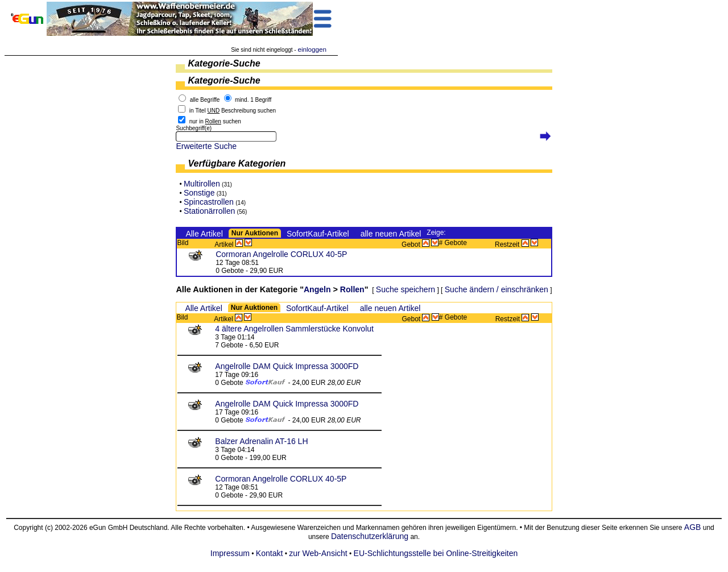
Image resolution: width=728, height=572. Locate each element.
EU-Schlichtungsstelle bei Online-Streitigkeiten (436, 553)
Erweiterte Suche (206, 146)
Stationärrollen (209, 211)
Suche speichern (406, 289)
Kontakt (269, 553)
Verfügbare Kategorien (237, 163)
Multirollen (202, 184)
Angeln (317, 289)
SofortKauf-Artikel (318, 234)
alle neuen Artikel (391, 234)
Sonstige (199, 193)
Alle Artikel (204, 234)
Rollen (352, 289)
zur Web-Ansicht (318, 553)
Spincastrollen (209, 202)
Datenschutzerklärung (370, 536)
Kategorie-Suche (224, 63)
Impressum (230, 553)
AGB (693, 527)
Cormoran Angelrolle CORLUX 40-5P (281, 254)
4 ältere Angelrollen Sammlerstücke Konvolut (294, 329)
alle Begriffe (205, 100)
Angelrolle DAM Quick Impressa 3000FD (287, 366)
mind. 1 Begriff (253, 100)
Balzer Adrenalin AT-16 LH (261, 441)
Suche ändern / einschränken (497, 289)
